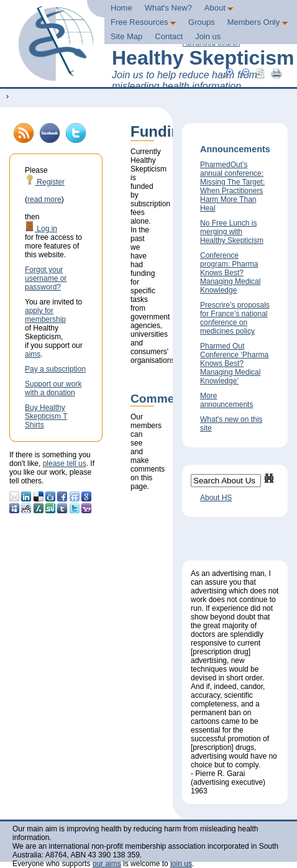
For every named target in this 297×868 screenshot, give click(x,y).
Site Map (126, 36)
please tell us (65, 464)
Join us (208, 36)
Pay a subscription (55, 369)
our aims (107, 864)
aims (33, 354)
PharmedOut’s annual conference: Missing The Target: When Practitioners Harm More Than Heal (232, 186)
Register (45, 182)
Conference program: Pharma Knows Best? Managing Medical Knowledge (230, 273)
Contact (169, 36)
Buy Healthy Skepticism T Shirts (46, 416)
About (219, 8)
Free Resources (143, 22)
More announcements (226, 400)
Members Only (258, 22)
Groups (202, 22)
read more (44, 199)
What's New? (168, 8)
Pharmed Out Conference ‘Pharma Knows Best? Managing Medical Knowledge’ (234, 363)
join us (181, 864)
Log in (41, 229)
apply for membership (45, 315)
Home (121, 8)
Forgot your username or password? (46, 278)
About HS (216, 498)
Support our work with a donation (53, 388)
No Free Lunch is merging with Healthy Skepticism (232, 232)
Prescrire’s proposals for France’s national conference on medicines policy (235, 318)
